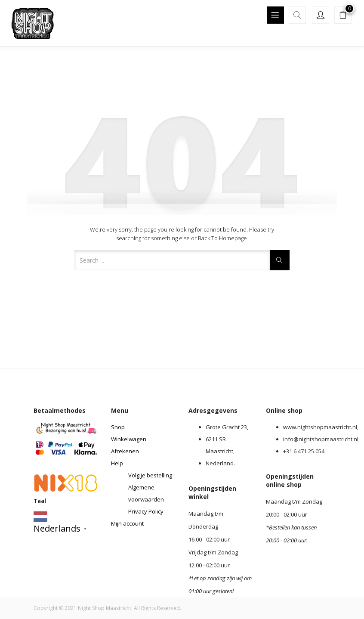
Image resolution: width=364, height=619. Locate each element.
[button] (343, 16)
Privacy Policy (146, 511)
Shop (118, 427)
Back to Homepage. (223, 238)
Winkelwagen (129, 439)
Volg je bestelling (150, 475)
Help (117, 463)
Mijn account (127, 523)
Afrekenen (125, 451)
